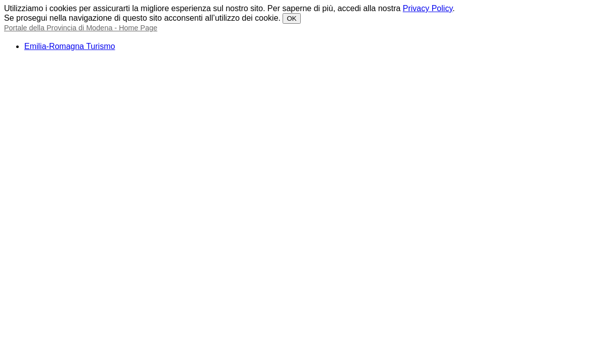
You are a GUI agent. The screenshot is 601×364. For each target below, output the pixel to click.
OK (291, 18)
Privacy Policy (428, 8)
